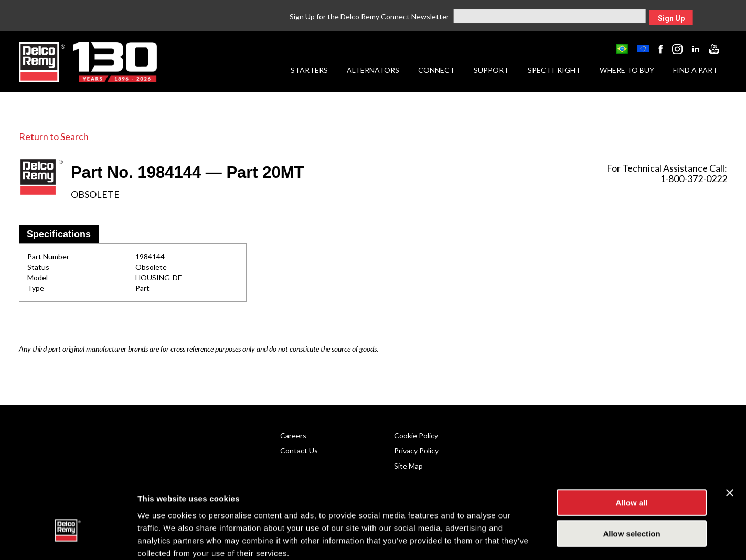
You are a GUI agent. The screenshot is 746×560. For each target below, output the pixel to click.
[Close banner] (730, 437)
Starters (309, 70)
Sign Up (671, 18)
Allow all (632, 447)
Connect (436, 70)
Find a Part (695, 70)
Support (491, 70)
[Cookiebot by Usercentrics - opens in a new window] (68, 540)
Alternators (373, 70)
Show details (551, 539)
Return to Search (54, 136)
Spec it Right (554, 70)
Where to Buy (627, 70)
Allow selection (631, 478)
